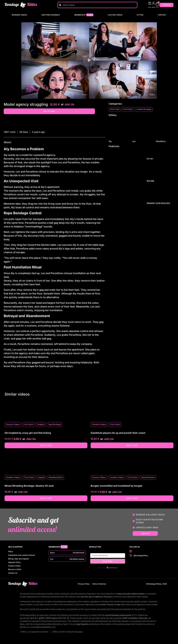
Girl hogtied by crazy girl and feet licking (28, 433)
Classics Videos (13, 424)
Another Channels (51, 15)
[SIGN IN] (153, 3)
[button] (89, 61)
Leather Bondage (144, 109)
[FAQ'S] (150, 3)
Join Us (69, 104)
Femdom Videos (99, 424)
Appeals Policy (14, 565)
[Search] (60, 5)
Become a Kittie (15, 573)
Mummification (148, 477)
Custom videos (115, 15)
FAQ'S (150, 7)
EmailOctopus (113, 568)
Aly (118, 130)
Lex (141, 130)
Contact (162, 15)
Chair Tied (114, 109)
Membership (84, 15)
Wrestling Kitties (56, 477)
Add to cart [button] (46, 445)
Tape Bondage (54, 424)
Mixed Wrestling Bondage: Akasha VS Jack (29, 486)
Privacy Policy (84, 588)
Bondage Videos (19, 15)
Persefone (165, 130)
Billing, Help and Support (18, 560)
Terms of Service (99, 588)
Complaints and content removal (22, 556)
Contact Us (13, 577)
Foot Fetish (128, 109)
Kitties (140, 15)
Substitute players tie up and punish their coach (118, 433)
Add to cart (49, 111)
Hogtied (41, 424)
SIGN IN (153, 7)
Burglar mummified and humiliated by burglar (117, 486)
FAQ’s (11, 552)
